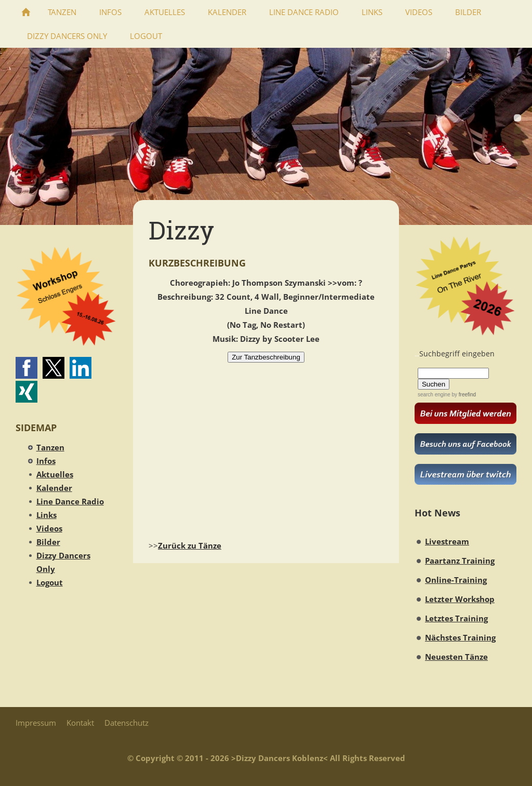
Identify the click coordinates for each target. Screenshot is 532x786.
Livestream (447, 541)
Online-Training (456, 580)
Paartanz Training (460, 561)
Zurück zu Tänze (190, 545)
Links (46, 515)
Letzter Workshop (460, 599)
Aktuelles (55, 474)
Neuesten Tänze (456, 657)
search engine (434, 395)
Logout (50, 582)
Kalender (54, 488)
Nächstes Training (460, 637)
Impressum (36, 723)
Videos (49, 528)
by (463, 395)
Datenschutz (127, 723)
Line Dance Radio (70, 501)
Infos (46, 461)
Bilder (48, 542)
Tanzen (50, 447)
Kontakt (80, 723)
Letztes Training (456, 618)
